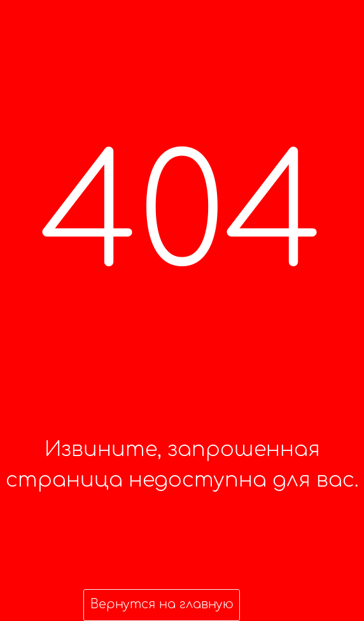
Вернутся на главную (162, 604)
